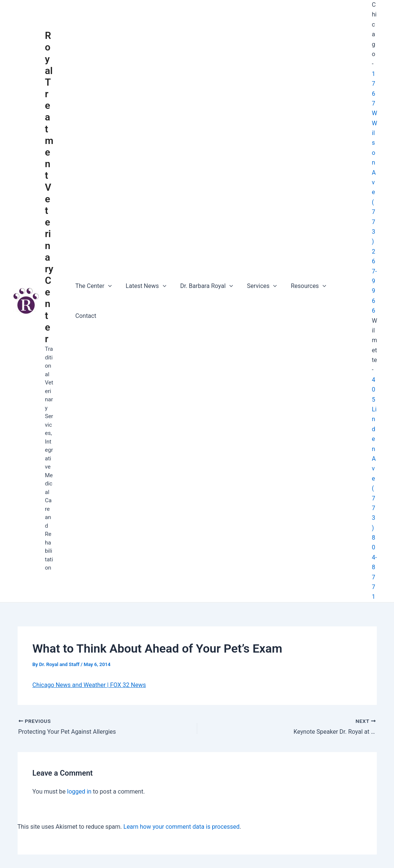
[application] (107, 277)
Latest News (143, 277)
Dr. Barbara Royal (201, 277)
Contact (340, 277)
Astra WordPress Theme (285, 849)
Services (255, 277)
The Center (93, 277)
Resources (300, 277)
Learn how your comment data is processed (182, 779)
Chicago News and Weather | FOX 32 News (89, 637)
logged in (79, 744)
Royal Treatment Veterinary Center (49, 163)
